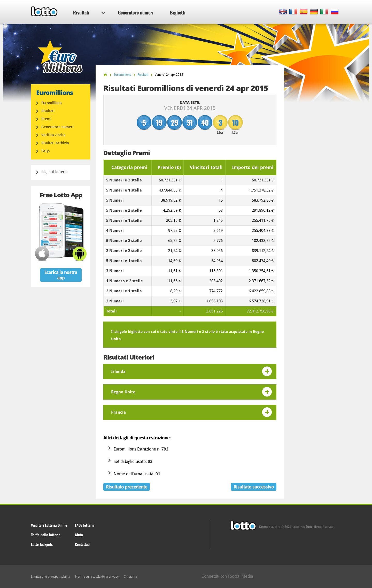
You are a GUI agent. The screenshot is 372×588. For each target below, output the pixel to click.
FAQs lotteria (85, 525)
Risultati (89, 12)
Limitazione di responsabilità (51, 577)
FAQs (45, 151)
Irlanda (118, 372)
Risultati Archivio (55, 143)
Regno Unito (123, 392)
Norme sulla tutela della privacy (97, 577)
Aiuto (79, 535)
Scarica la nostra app (61, 275)
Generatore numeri (136, 12)
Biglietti (178, 12)
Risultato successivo (254, 487)
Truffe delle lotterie (46, 535)
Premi (46, 119)
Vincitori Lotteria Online (49, 525)
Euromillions (52, 103)
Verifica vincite (53, 135)
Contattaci (83, 544)
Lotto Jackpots (42, 544)
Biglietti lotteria (54, 172)
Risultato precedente (127, 487)
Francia (118, 412)
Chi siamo (130, 577)
